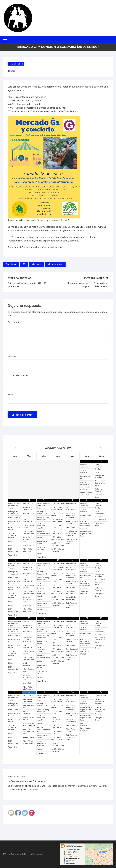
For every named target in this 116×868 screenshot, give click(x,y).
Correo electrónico (18, 375)
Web (10, 394)
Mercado (36, 264)
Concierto (11, 264)
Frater (12, 71)
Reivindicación (16, 64)
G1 (24, 264)
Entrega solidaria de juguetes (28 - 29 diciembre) (27, 285)
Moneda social (55, 264)
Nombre (12, 357)
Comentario (15, 322)
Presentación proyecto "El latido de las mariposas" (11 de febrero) (88, 285)
